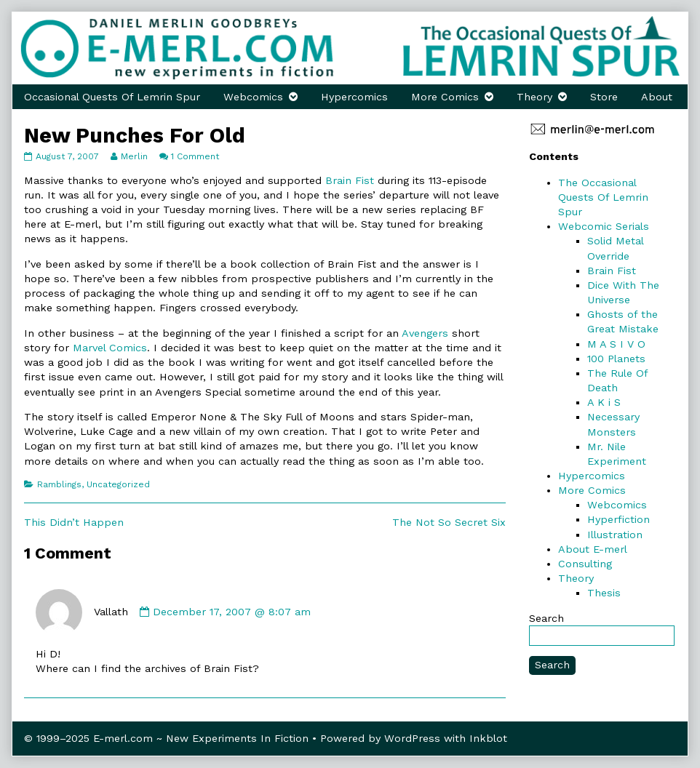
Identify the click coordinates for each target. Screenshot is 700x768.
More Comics (445, 97)
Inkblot (488, 738)
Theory (534, 97)
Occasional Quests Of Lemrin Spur (112, 97)
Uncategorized (118, 484)
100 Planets (616, 359)
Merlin (134, 156)
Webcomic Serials (604, 226)
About (657, 97)
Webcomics (253, 97)
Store (604, 97)
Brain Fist (350, 180)
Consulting (585, 564)
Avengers (425, 333)
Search (546, 618)
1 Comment (195, 156)
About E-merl (593, 549)
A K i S (604, 402)
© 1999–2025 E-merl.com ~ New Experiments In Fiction (166, 738)
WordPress (412, 738)
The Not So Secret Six (449, 522)
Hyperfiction (619, 519)
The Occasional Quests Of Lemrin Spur (603, 197)
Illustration (615, 535)
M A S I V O (616, 344)
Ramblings (59, 484)
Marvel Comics (110, 348)
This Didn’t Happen (74, 522)
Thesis (604, 593)
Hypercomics (354, 97)
